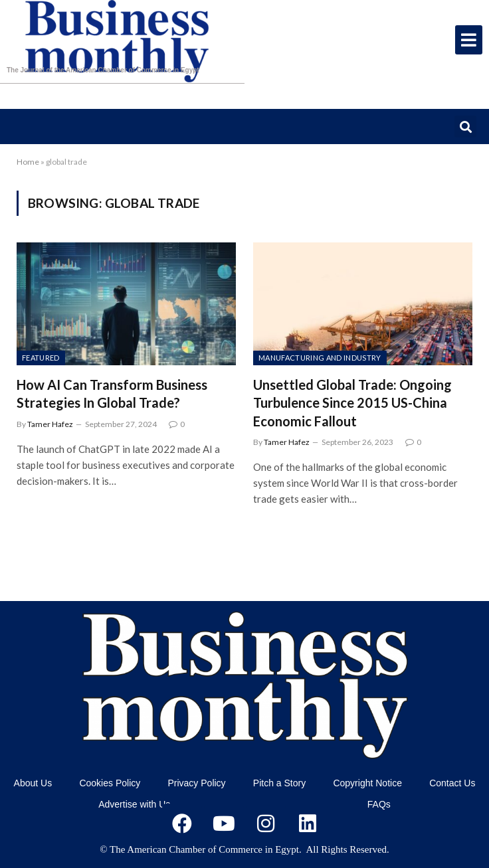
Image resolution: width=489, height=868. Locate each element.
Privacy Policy (196, 783)
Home (28, 162)
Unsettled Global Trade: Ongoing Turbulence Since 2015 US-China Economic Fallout (352, 402)
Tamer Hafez (50, 424)
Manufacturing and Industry (320, 358)
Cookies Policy (110, 783)
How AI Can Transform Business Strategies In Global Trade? (112, 393)
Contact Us (452, 783)
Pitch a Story (279, 783)
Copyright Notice (367, 783)
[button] (465, 127)
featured (41, 358)
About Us (33, 783)
